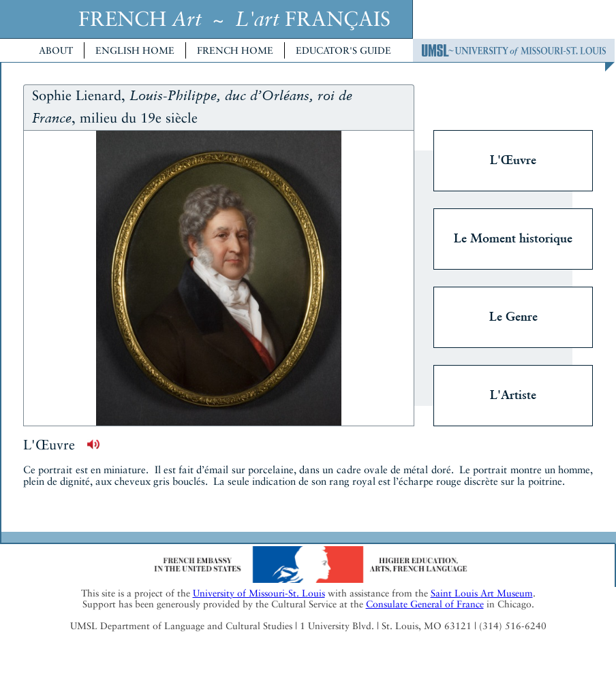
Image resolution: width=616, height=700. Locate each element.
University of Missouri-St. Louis (259, 593)
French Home (235, 50)
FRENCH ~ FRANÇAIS (234, 19)
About (56, 50)
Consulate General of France (425, 604)
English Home (135, 50)
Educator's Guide (343, 50)
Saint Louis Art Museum (482, 593)
